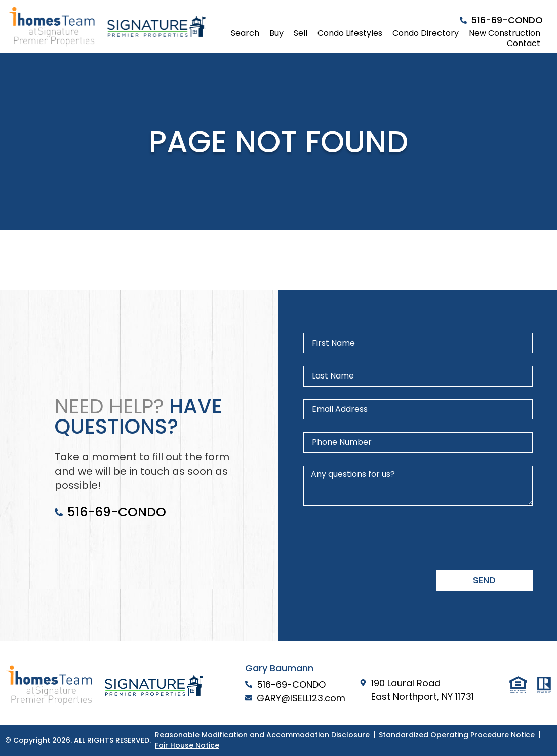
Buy (276, 33)
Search (245, 33)
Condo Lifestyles (350, 33)
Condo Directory (426, 33)
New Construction (505, 33)
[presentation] (380, 538)
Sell (301, 33)
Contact (524, 44)
